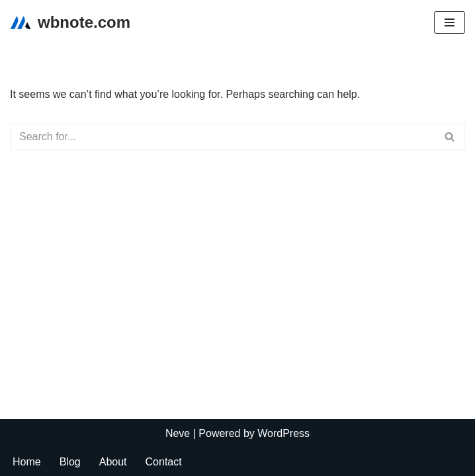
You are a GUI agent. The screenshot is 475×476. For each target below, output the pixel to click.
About (113, 462)
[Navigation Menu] (450, 22)
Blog (70, 462)
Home (27, 462)
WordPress (283, 433)
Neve (178, 433)
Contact (164, 462)
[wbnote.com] (70, 23)
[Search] (223, 137)
